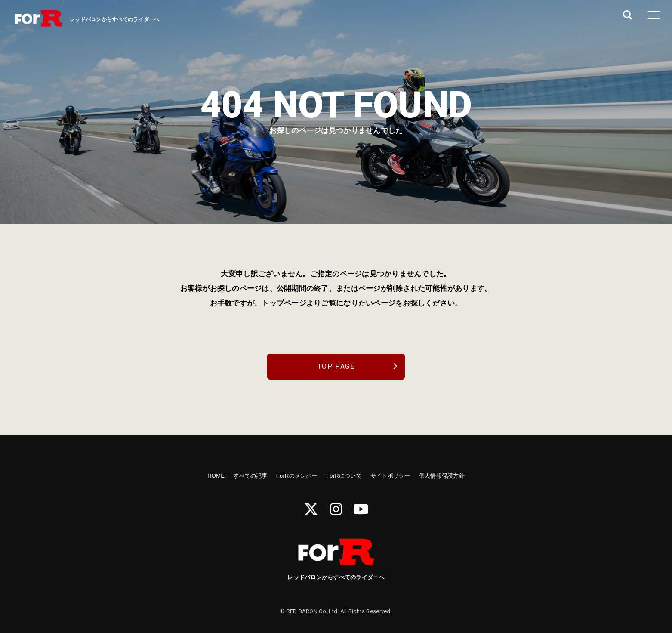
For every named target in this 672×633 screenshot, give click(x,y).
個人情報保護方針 (442, 476)
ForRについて (344, 476)
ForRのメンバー (297, 476)
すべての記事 (250, 476)
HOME (216, 476)
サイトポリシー (390, 476)
